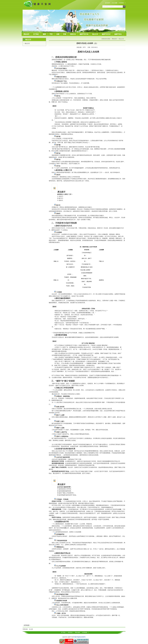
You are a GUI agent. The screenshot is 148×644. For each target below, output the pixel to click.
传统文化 (73, 34)
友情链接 (85, 632)
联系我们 (122, 3)
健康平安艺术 (106, 34)
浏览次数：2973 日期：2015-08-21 (87, 47)
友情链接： (27, 625)
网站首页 (26, 34)
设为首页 (108, 3)
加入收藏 (115, 3)
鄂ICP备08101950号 (80, 637)
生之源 (31, 629)
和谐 (65, 34)
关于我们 (36, 34)
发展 (58, 34)
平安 (51, 34)
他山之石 (95, 34)
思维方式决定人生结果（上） (87, 43)
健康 (44, 34)
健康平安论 (118, 34)
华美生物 (25, 629)
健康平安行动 (84, 34)
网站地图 (77, 632)
